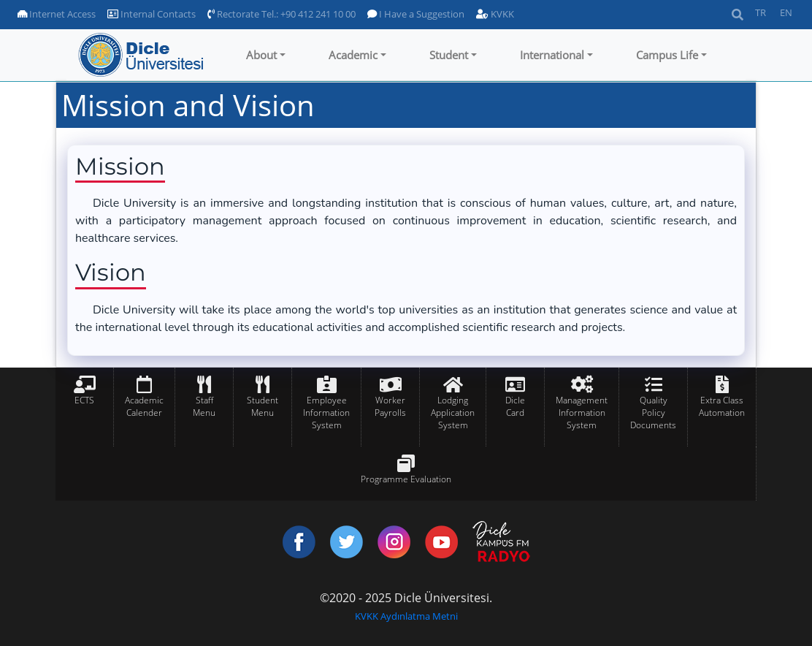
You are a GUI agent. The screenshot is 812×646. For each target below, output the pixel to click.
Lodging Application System (453, 413)
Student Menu (263, 406)
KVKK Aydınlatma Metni (406, 616)
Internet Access (57, 14)
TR (761, 12)
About (261, 55)
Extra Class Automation (722, 406)
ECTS (84, 400)
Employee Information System (326, 413)
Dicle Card (515, 406)
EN (786, 12)
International (552, 55)
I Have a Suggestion (416, 14)
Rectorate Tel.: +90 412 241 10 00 (281, 14)
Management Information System (582, 413)
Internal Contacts (152, 14)
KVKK (495, 14)
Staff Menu (204, 406)
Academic (353, 55)
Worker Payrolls (390, 406)
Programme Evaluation (406, 479)
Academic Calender (144, 406)
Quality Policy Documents (653, 413)
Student (449, 55)
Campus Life (667, 55)
